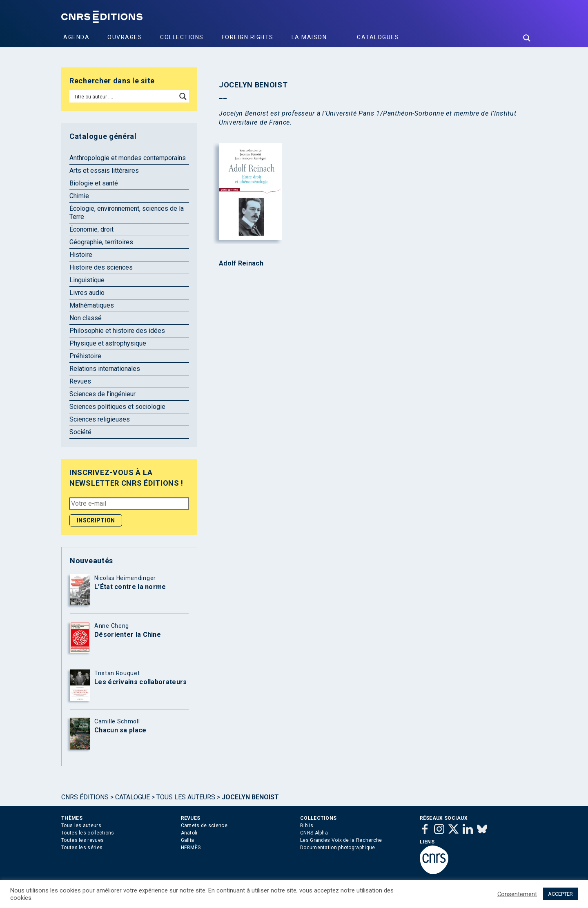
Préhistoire (85, 356)
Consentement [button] (517, 894)
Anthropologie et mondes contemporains (128, 158)
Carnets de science (204, 825)
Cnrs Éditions (85, 797)
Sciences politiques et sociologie (117, 407)
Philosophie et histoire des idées (117, 331)
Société (80, 432)
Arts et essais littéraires (104, 171)
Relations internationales (105, 369)
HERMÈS (191, 848)
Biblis (307, 825)
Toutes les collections (88, 833)
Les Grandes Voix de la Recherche (341, 840)
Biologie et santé (94, 183)
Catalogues (378, 37)
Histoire (81, 255)
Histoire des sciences (101, 267)
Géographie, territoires (101, 242)
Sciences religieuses (100, 419)
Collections (182, 37)
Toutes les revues (82, 840)
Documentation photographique (337, 848)
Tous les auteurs (186, 797)
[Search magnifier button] (527, 38)
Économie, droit (91, 229)
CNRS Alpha (314, 833)
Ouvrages (125, 37)
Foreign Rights (248, 37)
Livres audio (87, 293)
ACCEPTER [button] (560, 894)
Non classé (86, 318)
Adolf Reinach (241, 263)
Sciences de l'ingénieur (102, 394)
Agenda (76, 37)
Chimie (79, 196)
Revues (80, 381)
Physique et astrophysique (108, 343)
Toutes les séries (82, 848)
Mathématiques (92, 305)
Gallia (188, 840)
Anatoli (189, 833)
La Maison (309, 37)
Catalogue (133, 797)
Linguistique (87, 280)
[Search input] (124, 96)
